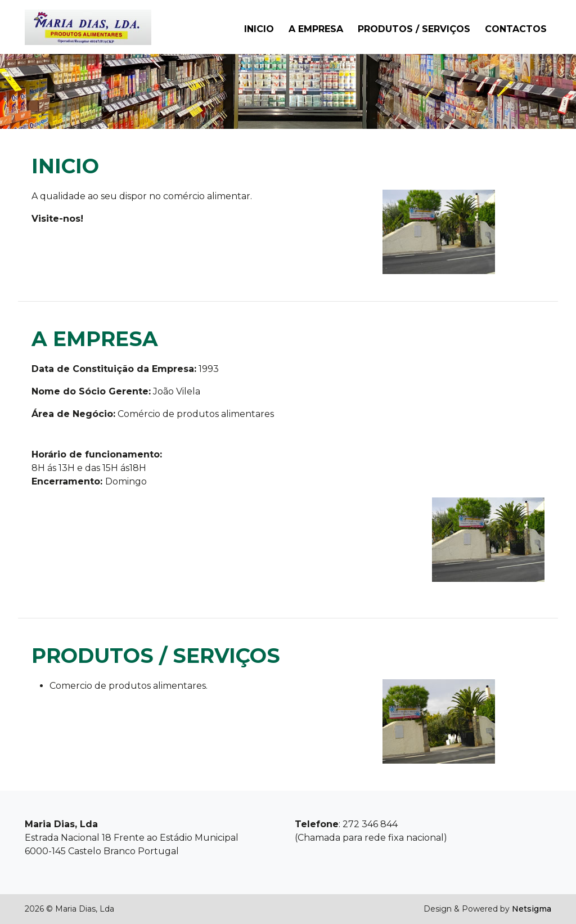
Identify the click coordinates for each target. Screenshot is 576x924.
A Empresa (316, 29)
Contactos (516, 29)
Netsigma (532, 909)
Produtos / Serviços (414, 29)
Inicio (259, 29)
